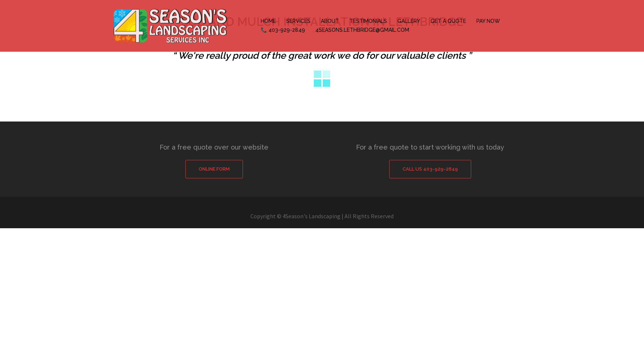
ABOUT (330, 21)
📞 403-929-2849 (283, 30)
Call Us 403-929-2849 (430, 169)
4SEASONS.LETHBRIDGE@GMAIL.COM (362, 30)
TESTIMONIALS (368, 21)
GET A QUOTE (448, 21)
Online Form (214, 169)
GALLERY (409, 21)
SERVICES (298, 21)
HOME (268, 21)
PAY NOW (488, 21)
